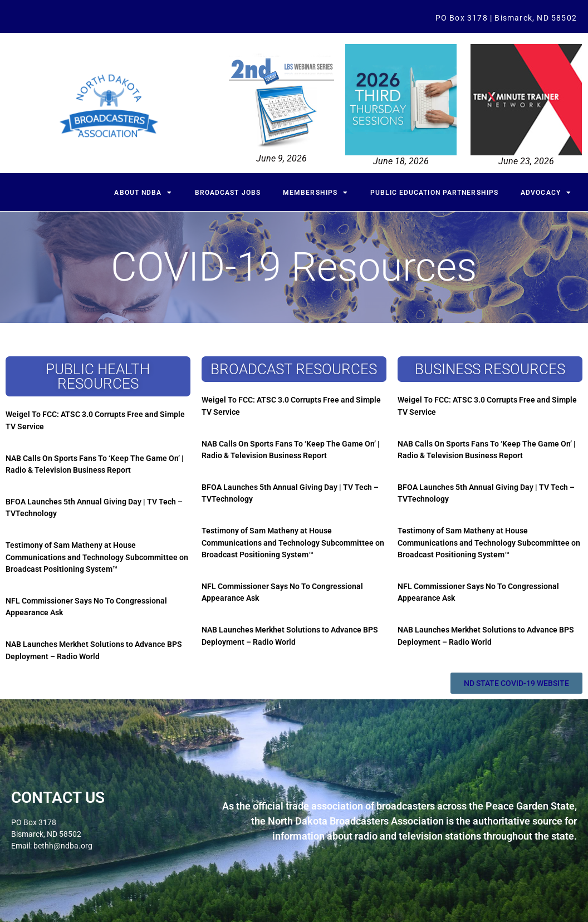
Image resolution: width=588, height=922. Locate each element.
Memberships (315, 193)
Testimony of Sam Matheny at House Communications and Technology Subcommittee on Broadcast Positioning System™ (97, 557)
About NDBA (143, 193)
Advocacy (546, 193)
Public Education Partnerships (434, 193)
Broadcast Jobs (228, 193)
